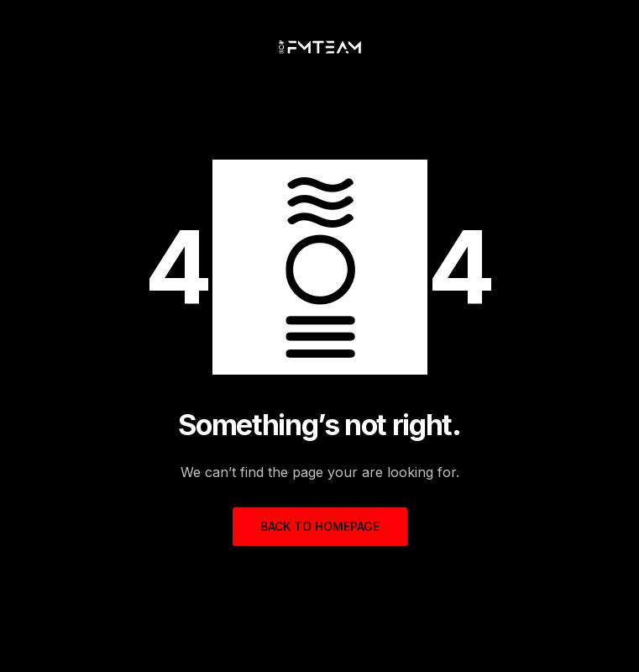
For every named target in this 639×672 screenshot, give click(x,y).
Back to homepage (320, 526)
